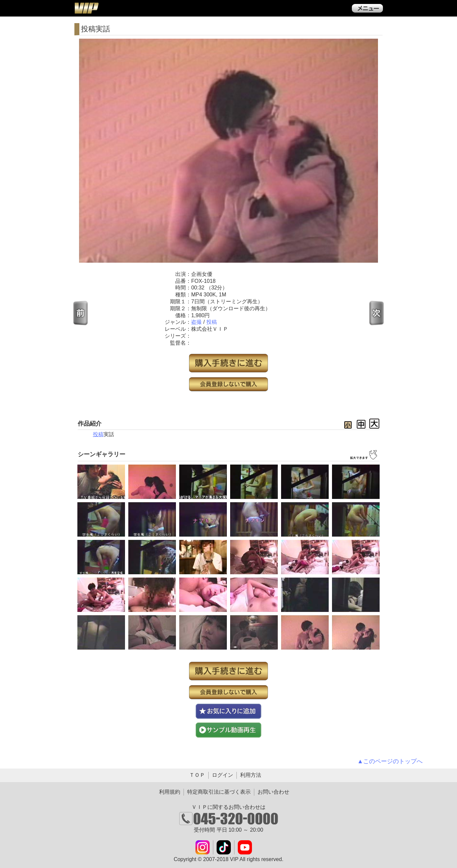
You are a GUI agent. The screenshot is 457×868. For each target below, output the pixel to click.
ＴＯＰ (197, 775)
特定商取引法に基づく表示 (219, 792)
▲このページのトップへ (390, 761)
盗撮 (196, 322)
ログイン (223, 775)
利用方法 (251, 775)
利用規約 (170, 792)
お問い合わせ (273, 792)
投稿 (212, 322)
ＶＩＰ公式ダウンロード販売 (86, 8)
